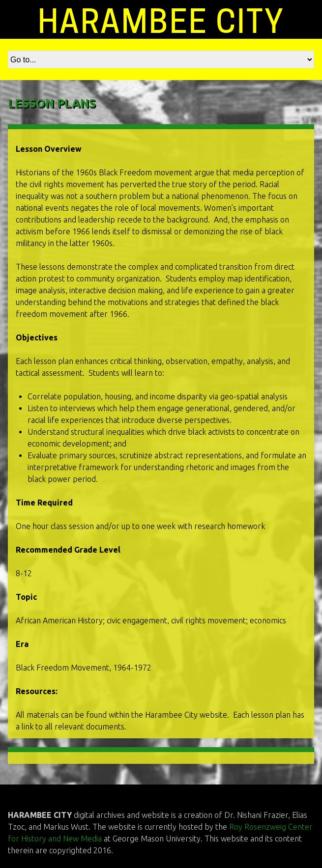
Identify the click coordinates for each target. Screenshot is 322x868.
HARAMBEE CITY (161, 21)
